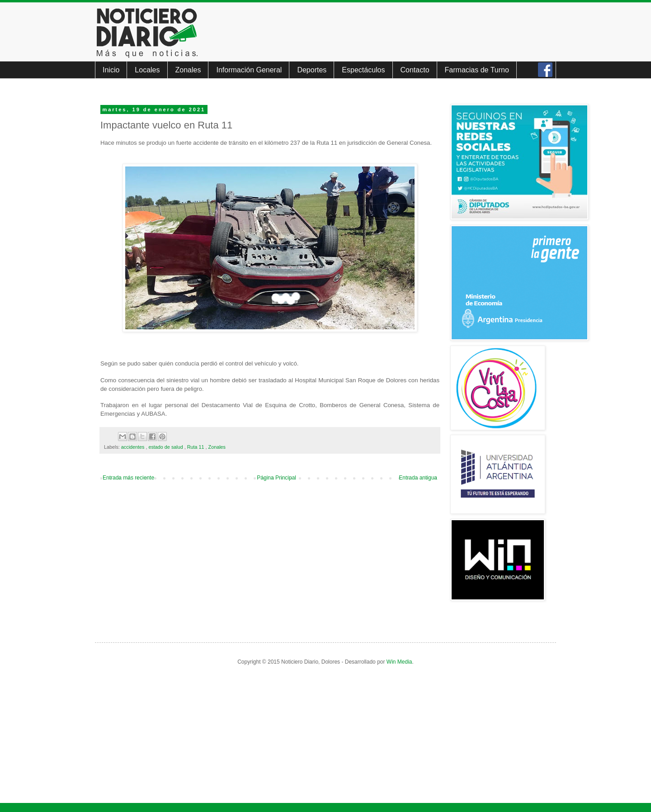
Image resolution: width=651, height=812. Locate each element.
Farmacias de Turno (477, 70)
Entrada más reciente (128, 478)
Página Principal (276, 478)
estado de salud (166, 447)
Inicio (111, 70)
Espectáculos (363, 70)
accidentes (134, 447)
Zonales (188, 70)
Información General (249, 70)
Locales (147, 70)
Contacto (415, 70)
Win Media (399, 662)
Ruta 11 (196, 447)
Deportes (312, 70)
